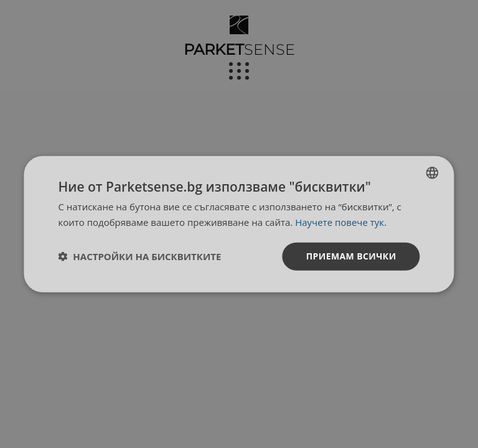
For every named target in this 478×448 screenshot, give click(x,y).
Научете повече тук (340, 222)
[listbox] (433, 173)
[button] (139, 256)
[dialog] (239, 224)
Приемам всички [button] (351, 256)
